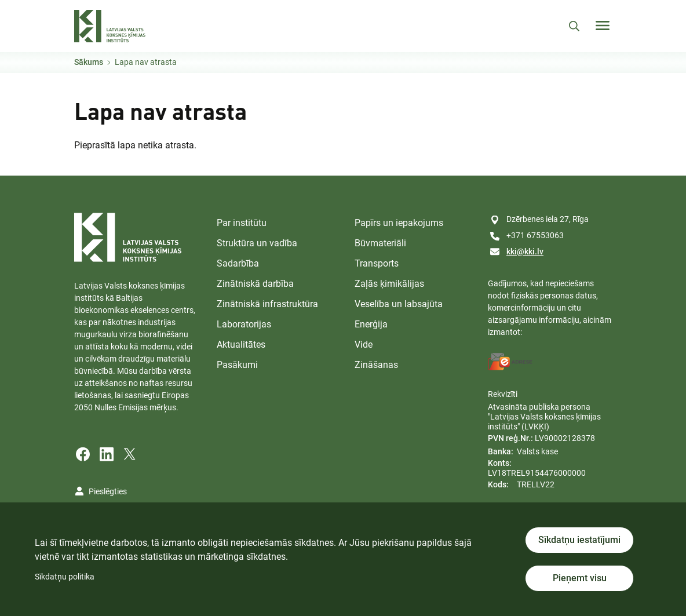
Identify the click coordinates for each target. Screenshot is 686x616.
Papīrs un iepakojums (399, 223)
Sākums (89, 62)
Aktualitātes (241, 345)
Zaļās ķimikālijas (389, 284)
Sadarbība (238, 263)
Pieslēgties (108, 491)
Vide (364, 345)
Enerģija (371, 324)
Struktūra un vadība (257, 243)
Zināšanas (376, 365)
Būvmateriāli (380, 243)
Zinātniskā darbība (255, 284)
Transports (377, 263)
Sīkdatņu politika (65, 577)
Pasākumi (237, 365)
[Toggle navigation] (603, 25)
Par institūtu (242, 223)
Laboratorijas (244, 324)
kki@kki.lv (525, 251)
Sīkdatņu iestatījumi (579, 540)
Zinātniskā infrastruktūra (267, 304)
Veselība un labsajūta (399, 304)
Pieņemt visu (580, 578)
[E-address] (510, 362)
